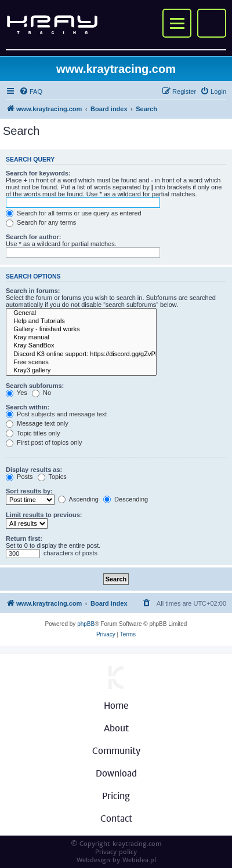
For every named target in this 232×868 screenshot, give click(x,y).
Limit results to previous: (44, 515)
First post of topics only (44, 442)
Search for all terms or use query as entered (74, 213)
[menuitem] (31, 91)
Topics (52, 477)
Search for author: (33, 237)
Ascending (78, 499)
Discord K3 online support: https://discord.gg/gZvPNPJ (81, 354)
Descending (126, 499)
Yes (17, 393)
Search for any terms (41, 222)
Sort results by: (29, 491)
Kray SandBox (81, 346)
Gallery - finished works (81, 329)
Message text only (37, 423)
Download (116, 773)
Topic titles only (33, 433)
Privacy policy (116, 852)
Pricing (116, 796)
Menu (177, 23)
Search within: (28, 407)
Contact (116, 818)
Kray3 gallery (81, 371)
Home (116, 706)
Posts (19, 477)
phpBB (86, 624)
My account (212, 23)
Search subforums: (35, 386)
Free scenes (81, 362)
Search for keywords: (38, 173)
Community (116, 751)
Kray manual (81, 338)
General (81, 313)
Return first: (24, 539)
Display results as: (34, 470)
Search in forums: (33, 291)
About (116, 728)
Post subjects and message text (56, 414)
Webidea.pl (139, 860)
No (41, 393)
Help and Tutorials (81, 321)
